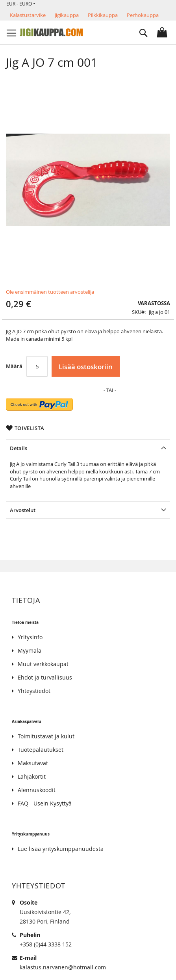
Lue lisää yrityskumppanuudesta (61, 849)
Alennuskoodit (37, 790)
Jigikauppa (67, 15)
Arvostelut (23, 510)
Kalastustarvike (28, 15)
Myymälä (30, 651)
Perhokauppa (143, 15)
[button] (21, 4)
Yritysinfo (30, 637)
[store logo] (51, 32)
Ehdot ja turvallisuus (45, 677)
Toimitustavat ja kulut (46, 736)
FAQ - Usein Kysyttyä (45, 803)
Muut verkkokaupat (43, 664)
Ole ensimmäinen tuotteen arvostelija (50, 292)
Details (19, 448)
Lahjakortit (32, 776)
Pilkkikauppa (103, 15)
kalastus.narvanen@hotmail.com (63, 967)
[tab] (88, 448)
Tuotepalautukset (41, 750)
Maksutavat (33, 763)
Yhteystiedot (34, 691)
